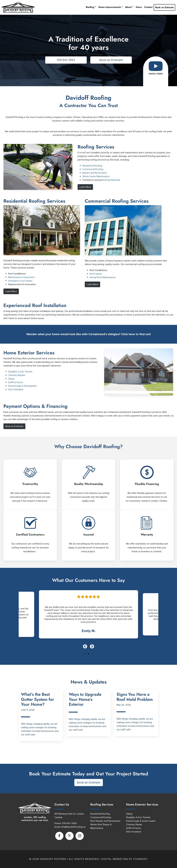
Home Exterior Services (29, 353)
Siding (11, 379)
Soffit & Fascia (16, 382)
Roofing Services (102, 805)
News (139, 7)
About (128, 7)
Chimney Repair (134, 825)
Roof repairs (96, 274)
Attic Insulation (16, 389)
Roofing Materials (111, 180)
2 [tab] (88, 654)
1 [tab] (84, 654)
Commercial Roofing (93, 169)
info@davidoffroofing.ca (73, 827)
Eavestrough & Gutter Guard (141, 821)
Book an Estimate (164, 7)
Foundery (141, 859)
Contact (148, 7)
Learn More (85, 187)
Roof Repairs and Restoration (105, 821)
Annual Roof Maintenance (103, 277)
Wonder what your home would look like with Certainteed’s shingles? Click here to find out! (89, 334)
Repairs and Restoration (95, 173)
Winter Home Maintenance (96, 176)
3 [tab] (93, 654)
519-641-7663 (66, 60)
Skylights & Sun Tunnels (20, 372)
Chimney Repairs (17, 375)
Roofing (90, 7)
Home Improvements (110, 7)
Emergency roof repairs (20, 281)
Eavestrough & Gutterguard (22, 386)
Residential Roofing (92, 166)
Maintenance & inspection (21, 277)
